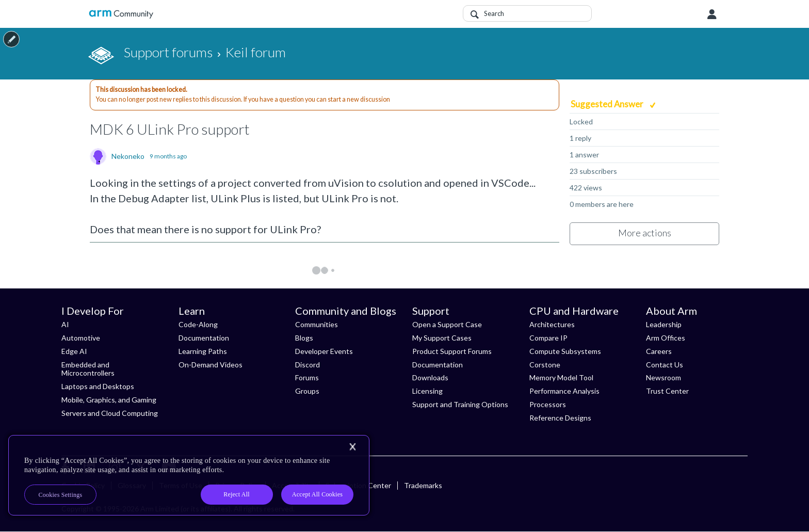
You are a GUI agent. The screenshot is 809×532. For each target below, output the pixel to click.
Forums (307, 377)
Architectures (552, 324)
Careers (659, 351)
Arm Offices (666, 338)
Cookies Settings (61, 495)
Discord (308, 365)
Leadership (664, 324)
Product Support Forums (452, 351)
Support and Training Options (460, 404)
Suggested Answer (608, 104)
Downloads (430, 377)
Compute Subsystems (565, 351)
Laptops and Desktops (98, 386)
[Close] (352, 447)
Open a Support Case (447, 324)
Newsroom (664, 377)
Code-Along (198, 324)
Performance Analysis (564, 391)
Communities (317, 324)
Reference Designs (560, 418)
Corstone (545, 365)
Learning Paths (203, 351)
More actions (645, 233)
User (712, 14)
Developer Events (324, 351)
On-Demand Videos (211, 365)
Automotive (81, 338)
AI (65, 324)
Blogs (304, 338)
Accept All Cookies (317, 494)
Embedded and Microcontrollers (88, 369)
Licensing (427, 391)
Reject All (237, 494)
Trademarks (423, 485)
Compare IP (548, 338)
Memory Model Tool (561, 377)
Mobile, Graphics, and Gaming (109, 400)
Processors (548, 404)
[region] (189, 475)
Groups (307, 391)
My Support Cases (442, 338)
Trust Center (667, 391)
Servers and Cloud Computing (110, 413)
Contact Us (665, 365)
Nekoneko (128, 156)
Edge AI (74, 351)
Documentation (204, 338)
